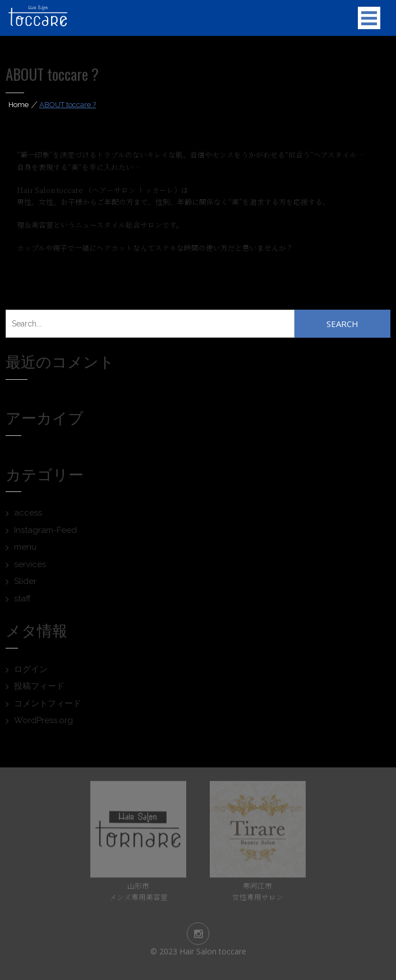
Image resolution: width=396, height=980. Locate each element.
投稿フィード (39, 686)
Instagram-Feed (45, 530)
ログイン (31, 669)
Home (19, 105)
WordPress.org (43, 720)
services (30, 564)
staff (22, 599)
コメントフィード (48, 703)
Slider (25, 581)
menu (25, 547)
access (28, 513)
